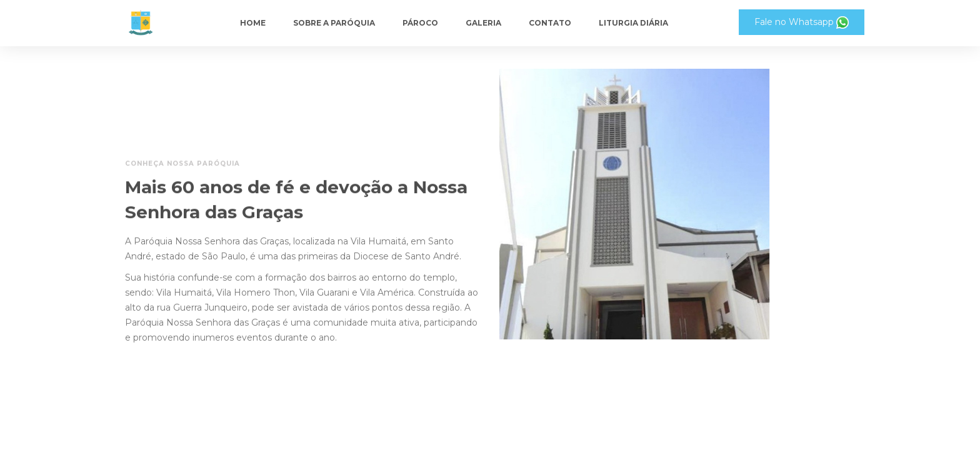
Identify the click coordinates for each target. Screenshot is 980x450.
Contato (550, 23)
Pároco (420, 23)
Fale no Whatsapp (802, 22)
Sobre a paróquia (334, 23)
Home (253, 23)
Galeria (483, 23)
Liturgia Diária (633, 23)
